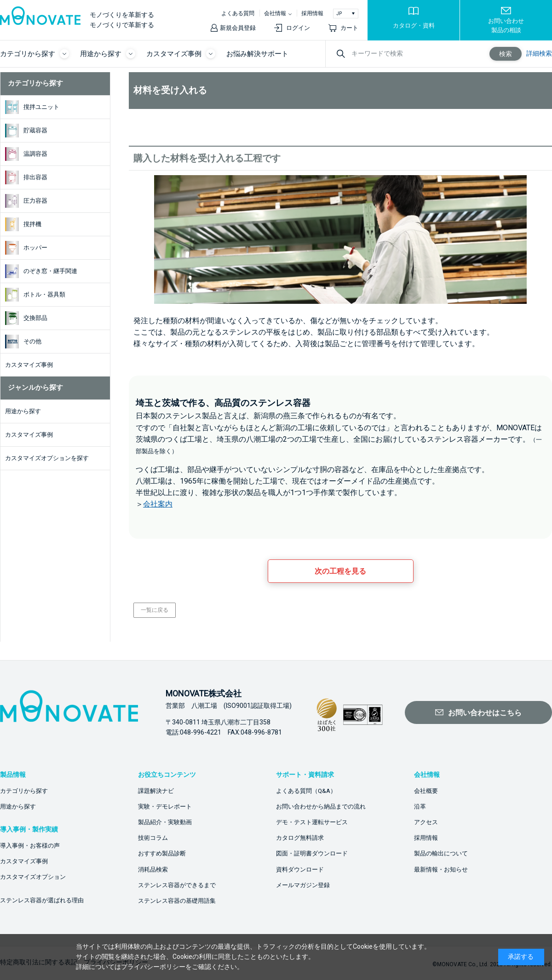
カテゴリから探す (35, 83)
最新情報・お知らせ (441, 869)
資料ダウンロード (300, 869)
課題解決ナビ (156, 791)
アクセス (426, 822)
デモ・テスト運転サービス (312, 822)
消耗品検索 (153, 869)
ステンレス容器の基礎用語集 (177, 901)
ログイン (298, 28)
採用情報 (312, 13)
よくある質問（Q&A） (306, 791)
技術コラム (153, 838)
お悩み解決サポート (257, 54)
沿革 (420, 806)
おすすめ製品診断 (162, 853)
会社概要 (426, 791)
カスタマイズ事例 (24, 861)
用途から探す (18, 806)
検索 (506, 54)
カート (349, 28)
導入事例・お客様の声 (30, 846)
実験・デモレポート (165, 806)
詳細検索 (539, 53)
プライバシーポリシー (153, 967)
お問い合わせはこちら (485, 713)
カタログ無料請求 (300, 838)
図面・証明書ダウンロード (312, 853)
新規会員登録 (238, 28)
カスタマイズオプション (33, 877)
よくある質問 (238, 13)
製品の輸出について (441, 853)
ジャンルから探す (35, 387)
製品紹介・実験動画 (165, 822)
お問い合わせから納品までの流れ (321, 806)
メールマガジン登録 (303, 885)
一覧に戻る (155, 610)
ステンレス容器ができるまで (177, 885)
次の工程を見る (340, 571)
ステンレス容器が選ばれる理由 (42, 900)
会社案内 (158, 504)
